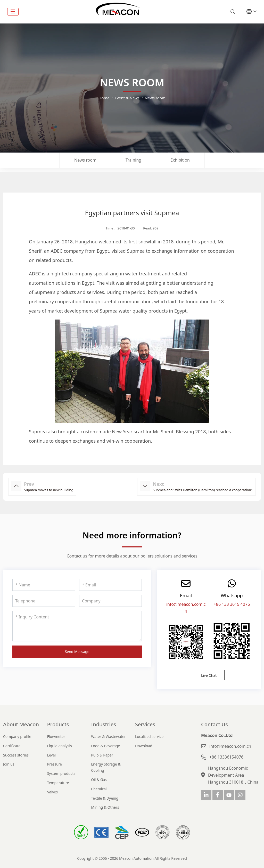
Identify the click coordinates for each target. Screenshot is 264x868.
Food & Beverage (105, 746)
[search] (232, 12)
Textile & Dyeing (105, 798)
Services (145, 724)
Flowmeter (56, 736)
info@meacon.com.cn (230, 746)
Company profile (17, 736)
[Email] (110, 585)
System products (61, 773)
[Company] (110, 601)
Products (58, 724)
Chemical (99, 789)
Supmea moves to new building (49, 490)
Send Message (77, 652)
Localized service (149, 736)
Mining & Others (105, 807)
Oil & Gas (99, 780)
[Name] (44, 585)
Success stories (16, 755)
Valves (52, 792)
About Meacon (21, 724)
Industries (104, 724)
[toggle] (13, 12)
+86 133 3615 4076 (232, 604)
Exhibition (180, 160)
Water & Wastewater (108, 736)
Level (52, 755)
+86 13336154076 (226, 757)
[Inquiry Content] (77, 626)
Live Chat (209, 675)
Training (133, 160)
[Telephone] (44, 601)
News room (85, 160)
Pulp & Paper (102, 755)
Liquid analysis (60, 746)
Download (144, 746)
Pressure (55, 764)
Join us (9, 764)
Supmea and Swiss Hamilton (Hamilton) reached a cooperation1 (203, 490)
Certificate (12, 746)
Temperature (58, 783)
